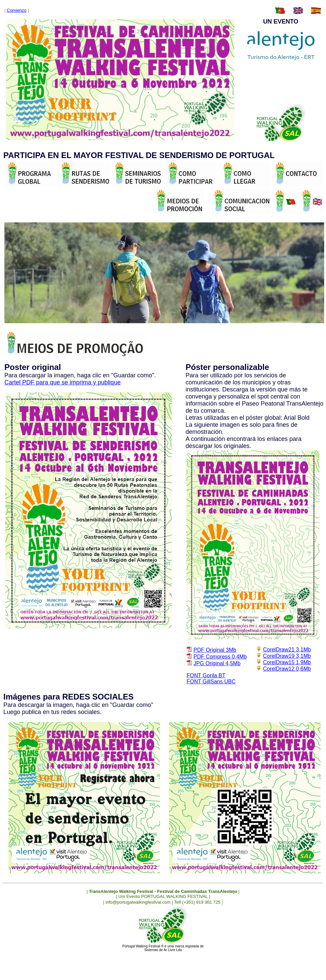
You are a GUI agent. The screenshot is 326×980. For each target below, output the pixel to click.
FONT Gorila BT (206, 675)
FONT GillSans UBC (211, 682)
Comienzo (17, 10)
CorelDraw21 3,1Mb (287, 650)
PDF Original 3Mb (215, 650)
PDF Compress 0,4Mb (220, 657)
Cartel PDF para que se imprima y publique (62, 382)
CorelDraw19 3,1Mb (287, 656)
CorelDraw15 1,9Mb (287, 662)
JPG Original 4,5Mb (217, 663)
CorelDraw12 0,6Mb (287, 669)
